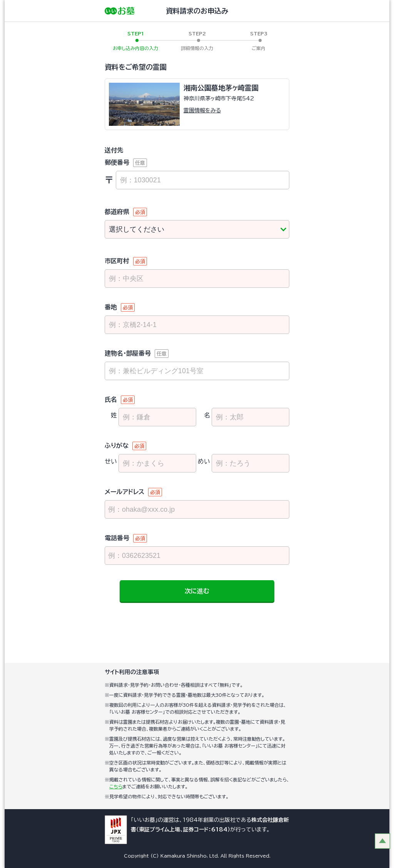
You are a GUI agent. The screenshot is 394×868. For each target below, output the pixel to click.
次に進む (197, 591)
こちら (116, 786)
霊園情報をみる (202, 110)
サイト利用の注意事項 (132, 672)
